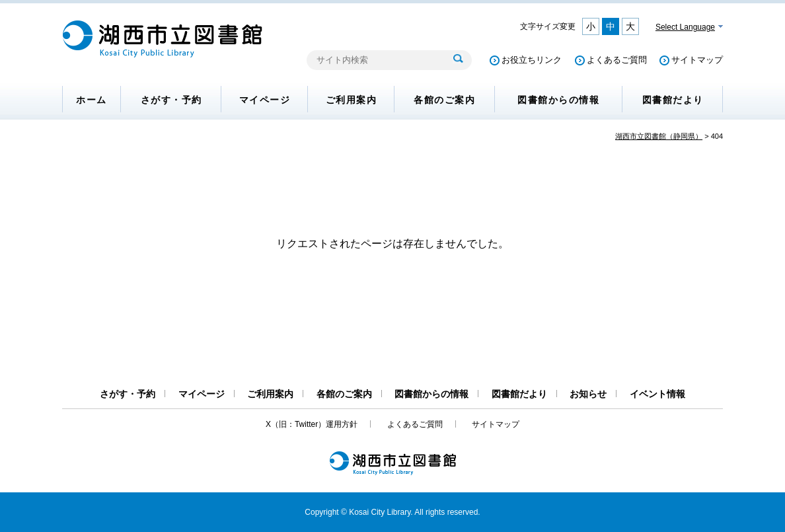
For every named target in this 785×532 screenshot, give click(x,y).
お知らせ (588, 394)
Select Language (685, 27)
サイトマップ (697, 60)
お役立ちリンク (532, 60)
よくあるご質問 (617, 60)
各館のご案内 (444, 100)
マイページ (265, 100)
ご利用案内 (352, 100)
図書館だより (673, 100)
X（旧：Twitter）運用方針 (312, 424)
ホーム (92, 100)
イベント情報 (657, 394)
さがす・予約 (171, 100)
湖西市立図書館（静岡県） (659, 136)
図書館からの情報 (558, 100)
